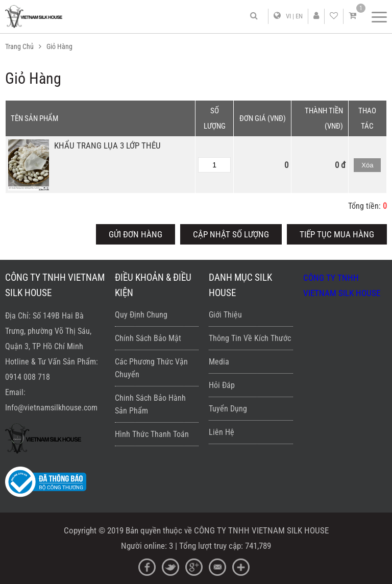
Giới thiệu (225, 315)
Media (219, 362)
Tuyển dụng (228, 409)
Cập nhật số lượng (231, 234)
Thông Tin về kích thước (250, 338)
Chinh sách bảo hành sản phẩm (150, 404)
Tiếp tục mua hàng (337, 234)
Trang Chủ (19, 46)
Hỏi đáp (222, 385)
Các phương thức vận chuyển (151, 368)
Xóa (367, 165)
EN (299, 16)
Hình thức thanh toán (152, 434)
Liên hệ (222, 432)
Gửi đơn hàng (136, 234)
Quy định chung (141, 315)
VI (288, 16)
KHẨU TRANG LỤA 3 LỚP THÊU (107, 145)
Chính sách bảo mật (148, 338)
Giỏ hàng (59, 46)
